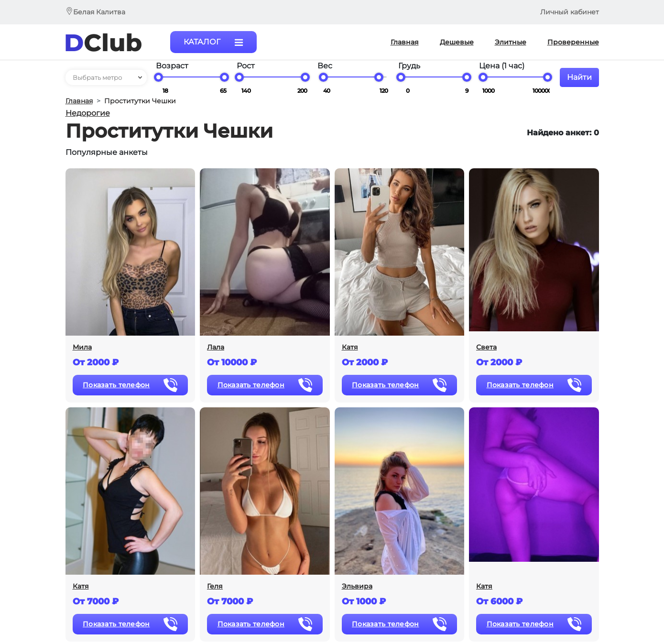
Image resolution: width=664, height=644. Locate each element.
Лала (216, 347)
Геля (215, 586)
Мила (82, 347)
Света (486, 347)
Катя (350, 347)
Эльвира (357, 586)
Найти (579, 77)
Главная (79, 101)
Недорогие (88, 113)
